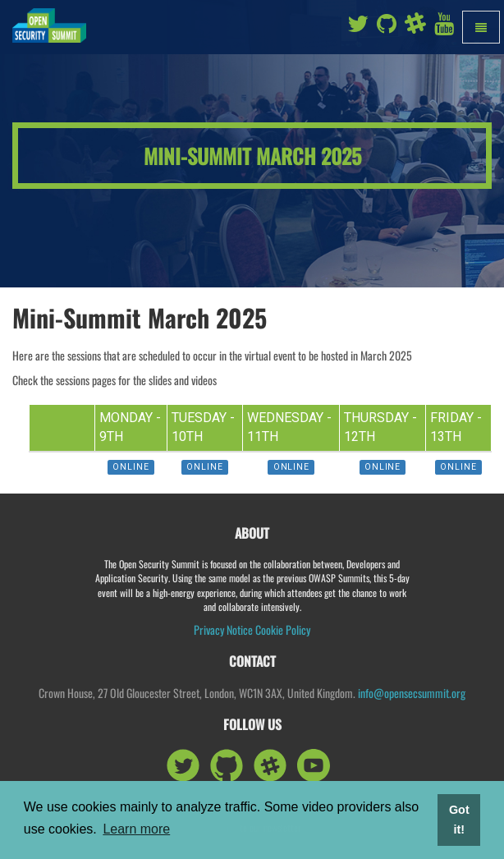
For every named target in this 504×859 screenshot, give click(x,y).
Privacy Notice (223, 629)
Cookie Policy (283, 629)
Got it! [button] (459, 820)
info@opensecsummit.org (412, 693)
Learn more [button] (136, 829)
